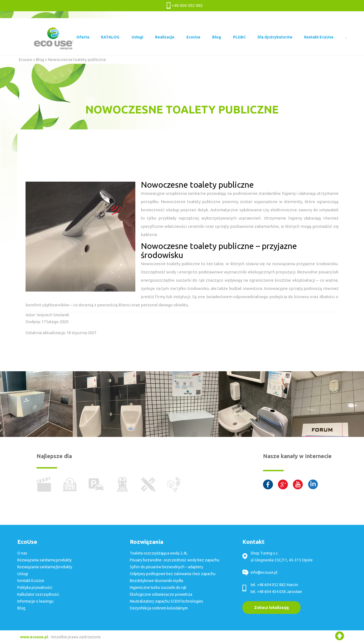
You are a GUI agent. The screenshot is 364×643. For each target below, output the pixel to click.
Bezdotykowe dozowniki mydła (156, 581)
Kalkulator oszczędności (38, 594)
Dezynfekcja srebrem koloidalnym (159, 608)
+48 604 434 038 (271, 592)
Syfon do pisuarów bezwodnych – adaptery (166, 567)
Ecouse (25, 59)
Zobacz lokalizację (271, 608)
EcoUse (193, 37)
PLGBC (239, 37)
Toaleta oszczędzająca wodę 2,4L (159, 553)
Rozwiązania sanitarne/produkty (45, 567)
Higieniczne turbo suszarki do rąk (158, 587)
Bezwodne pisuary (314, 272)
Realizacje (165, 37)
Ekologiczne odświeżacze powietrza (161, 594)
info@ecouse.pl (264, 572)
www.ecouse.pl (34, 637)
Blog (217, 37)
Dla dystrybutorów (275, 37)
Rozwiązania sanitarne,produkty (44, 560)
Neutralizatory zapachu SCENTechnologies (166, 601)
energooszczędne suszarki (166, 280)
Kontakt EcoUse (319, 37)
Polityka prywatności (35, 587)
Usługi (137, 37)
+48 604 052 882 (187, 5)
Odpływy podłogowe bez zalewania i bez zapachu (173, 574)
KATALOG (110, 37)
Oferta (83, 37)
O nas (22, 553)
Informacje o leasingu (35, 601)
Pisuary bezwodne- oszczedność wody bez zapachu (175, 560)
